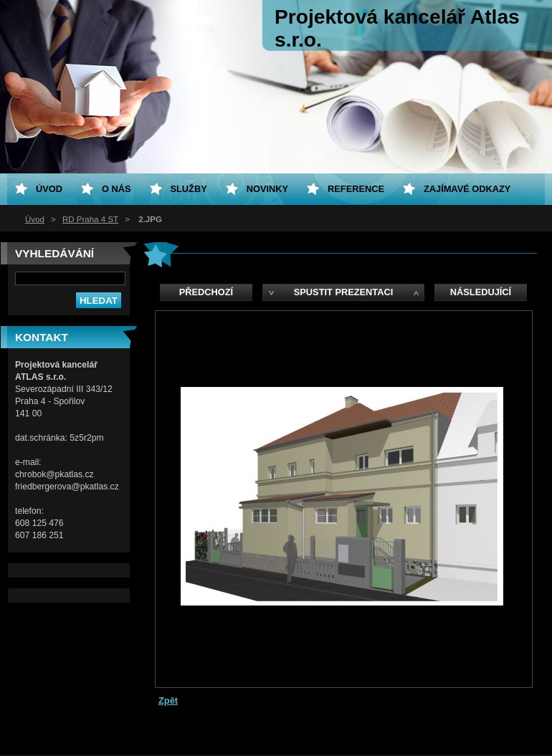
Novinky (267, 189)
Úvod (35, 219)
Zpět (168, 700)
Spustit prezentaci (343, 292)
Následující (481, 292)
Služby (189, 189)
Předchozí (206, 292)
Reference (356, 189)
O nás (116, 189)
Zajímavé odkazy (467, 189)
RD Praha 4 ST (90, 219)
